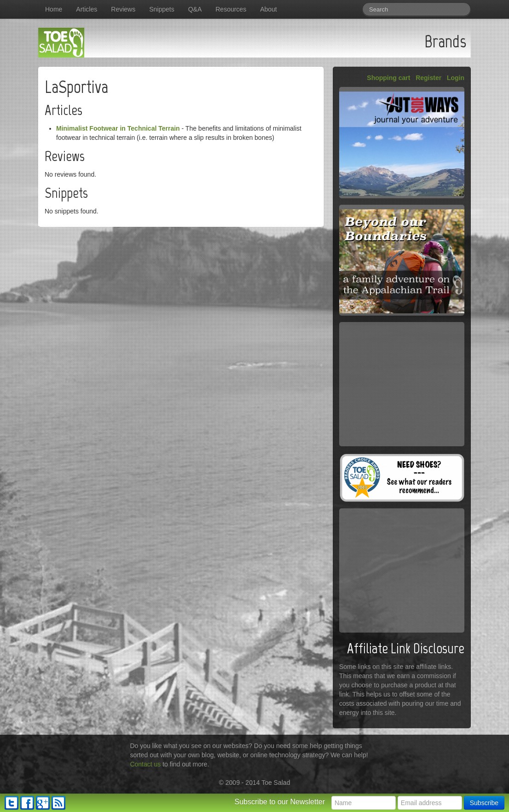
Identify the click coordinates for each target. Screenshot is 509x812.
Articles (87, 9)
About (269, 9)
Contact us (145, 764)
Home (54, 9)
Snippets (162, 9)
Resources (231, 9)
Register (428, 78)
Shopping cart (388, 78)
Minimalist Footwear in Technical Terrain (118, 128)
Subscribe (484, 803)
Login (456, 78)
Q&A (195, 9)
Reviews (123, 9)
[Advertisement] (402, 384)
